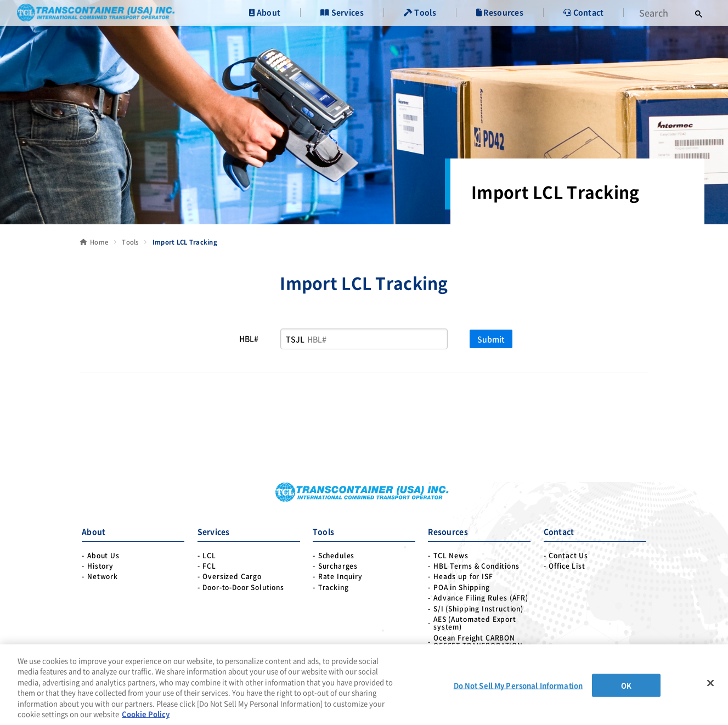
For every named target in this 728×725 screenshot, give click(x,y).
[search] (662, 13)
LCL (209, 556)
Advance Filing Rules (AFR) (481, 598)
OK (626, 685)
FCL (209, 566)
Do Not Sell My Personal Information (518, 685)
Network (103, 576)
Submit (491, 339)
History (100, 566)
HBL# (249, 338)
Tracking (334, 587)
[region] (364, 685)
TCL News (451, 556)
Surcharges (338, 566)
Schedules (337, 556)
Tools (130, 242)
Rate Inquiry (340, 576)
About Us (103, 556)
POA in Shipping (462, 587)
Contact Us (568, 556)
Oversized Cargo (232, 576)
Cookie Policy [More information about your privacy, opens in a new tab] (146, 714)
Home (99, 242)
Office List (567, 566)
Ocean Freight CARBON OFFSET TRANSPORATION (478, 642)
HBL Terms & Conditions (476, 566)
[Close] (710, 683)
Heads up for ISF (463, 576)
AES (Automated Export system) (475, 623)
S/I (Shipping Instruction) (478, 609)
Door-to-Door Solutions (243, 587)
